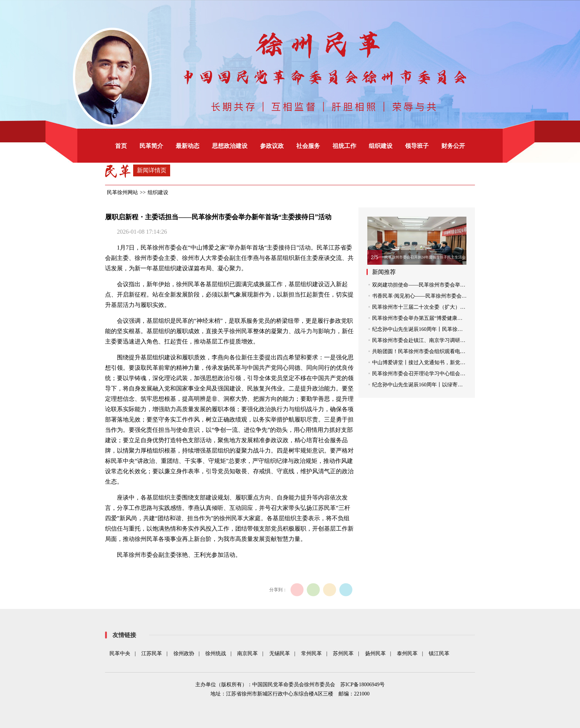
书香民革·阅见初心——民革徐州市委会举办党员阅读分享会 (440, 296)
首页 (121, 146)
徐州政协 (184, 653)
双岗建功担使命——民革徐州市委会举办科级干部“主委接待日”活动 (449, 285)
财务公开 (453, 146)
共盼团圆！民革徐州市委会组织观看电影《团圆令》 (432, 351)
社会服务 (308, 146)
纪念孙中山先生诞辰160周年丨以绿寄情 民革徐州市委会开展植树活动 (452, 385)
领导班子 (417, 146)
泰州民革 (407, 653)
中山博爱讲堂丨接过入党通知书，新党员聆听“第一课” (434, 363)
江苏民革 (152, 653)
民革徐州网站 (122, 192)
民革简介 (151, 146)
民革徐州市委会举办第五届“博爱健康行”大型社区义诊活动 (439, 318)
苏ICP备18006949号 (362, 685)
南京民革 (247, 653)
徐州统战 (216, 653)
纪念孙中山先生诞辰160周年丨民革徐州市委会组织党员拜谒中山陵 (449, 329)
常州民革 (311, 653)
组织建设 (381, 146)
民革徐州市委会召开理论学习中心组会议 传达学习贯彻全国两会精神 (451, 374)
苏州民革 (343, 653)
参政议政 (272, 146)
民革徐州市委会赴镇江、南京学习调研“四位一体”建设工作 (439, 340)
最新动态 (188, 146)
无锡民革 (280, 653)
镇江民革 (439, 653)
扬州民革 (375, 653)
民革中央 (120, 653)
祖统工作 (344, 146)
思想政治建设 (230, 146)
